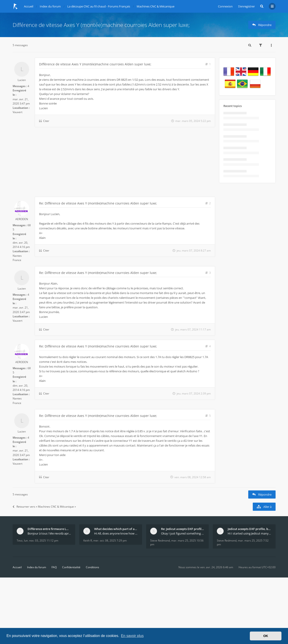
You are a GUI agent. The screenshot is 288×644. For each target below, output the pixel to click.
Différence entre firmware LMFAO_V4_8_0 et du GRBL (49, 529)
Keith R (88, 541)
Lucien (22, 80)
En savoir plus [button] (132, 636)
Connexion (225, 6)
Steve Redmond (160, 541)
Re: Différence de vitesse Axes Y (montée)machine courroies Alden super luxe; (98, 203)
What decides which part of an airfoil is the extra (116, 529)
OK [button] (266, 636)
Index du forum (37, 567)
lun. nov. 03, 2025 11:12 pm (41, 541)
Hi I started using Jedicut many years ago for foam (250, 533)
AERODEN (22, 219)
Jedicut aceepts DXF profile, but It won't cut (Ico (250, 529)
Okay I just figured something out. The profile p (183, 533)
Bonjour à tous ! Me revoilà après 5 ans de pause (49, 533)
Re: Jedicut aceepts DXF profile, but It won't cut (183, 529)
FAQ (54, 567)
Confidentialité (71, 567)
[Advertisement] (114, 163)
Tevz (20, 541)
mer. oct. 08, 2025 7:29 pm (110, 541)
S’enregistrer (246, 6)
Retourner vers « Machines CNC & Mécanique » (44, 507)
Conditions (92, 567)
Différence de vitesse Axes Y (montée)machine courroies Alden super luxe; (101, 25)
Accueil (17, 567)
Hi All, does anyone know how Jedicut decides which (116, 533)
